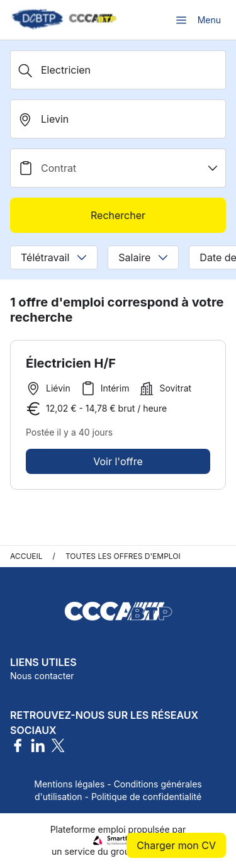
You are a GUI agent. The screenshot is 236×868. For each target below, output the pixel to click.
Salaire (143, 257)
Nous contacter (42, 676)
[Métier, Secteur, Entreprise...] (118, 70)
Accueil (26, 556)
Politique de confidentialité (146, 797)
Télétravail (54, 257)
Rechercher (118, 215)
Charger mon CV (176, 845)
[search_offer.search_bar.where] (118, 119)
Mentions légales (69, 784)
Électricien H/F (71, 363)
